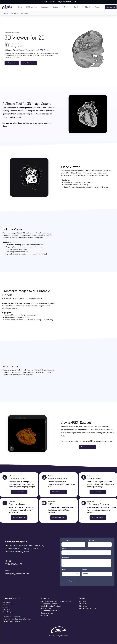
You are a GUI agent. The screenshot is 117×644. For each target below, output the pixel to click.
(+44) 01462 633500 (48, 2)
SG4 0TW (6, 609)
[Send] (70, 581)
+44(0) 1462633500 (13, 564)
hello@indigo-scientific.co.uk (66, 2)
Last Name (92, 540)
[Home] (5, 13)
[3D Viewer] (25, 13)
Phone (84, 570)
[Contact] (111, 7)
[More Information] (19, 492)
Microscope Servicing (88, 608)
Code (64, 570)
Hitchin (5, 607)
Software (8, 33)
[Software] (14, 13)
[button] (77, 7)
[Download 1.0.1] (29, 63)
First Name (66, 540)
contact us (107, 441)
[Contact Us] (12, 63)
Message (65, 557)
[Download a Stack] (88, 447)
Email (64, 549)
